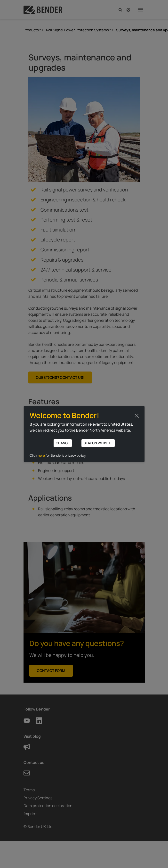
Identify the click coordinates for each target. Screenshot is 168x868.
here (41, 455)
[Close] (137, 416)
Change (63, 443)
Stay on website (98, 443)
